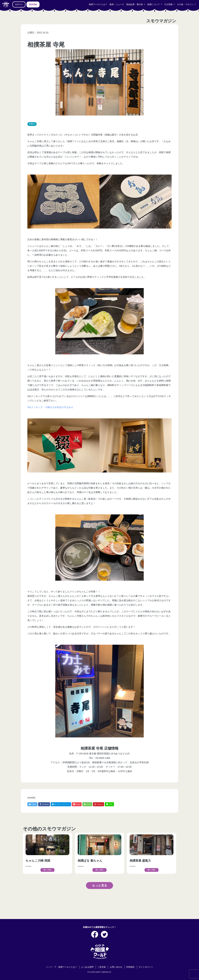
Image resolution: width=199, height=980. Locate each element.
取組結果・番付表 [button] (135, 4)
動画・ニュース (117, 4)
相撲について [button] (154, 4)
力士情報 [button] (169, 4)
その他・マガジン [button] (185, 4)
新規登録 (33, 4)
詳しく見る (47, 870)
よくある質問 (87, 967)
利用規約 (130, 967)
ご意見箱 (102, 967)
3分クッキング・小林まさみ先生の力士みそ (50, 407)
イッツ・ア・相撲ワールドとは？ (61, 967)
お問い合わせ (116, 967)
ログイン (19, 4)
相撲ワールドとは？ (98, 4)
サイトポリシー (146, 967)
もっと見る (100, 885)
